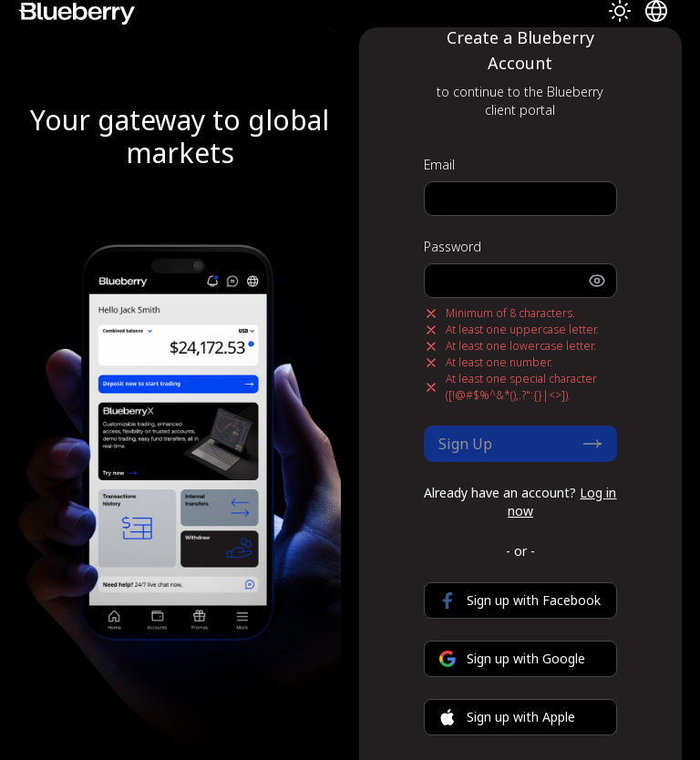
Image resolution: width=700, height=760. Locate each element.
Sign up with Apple (507, 717)
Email (439, 164)
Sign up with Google (512, 658)
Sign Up (520, 444)
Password (453, 246)
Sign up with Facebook (520, 600)
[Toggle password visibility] (602, 281)
